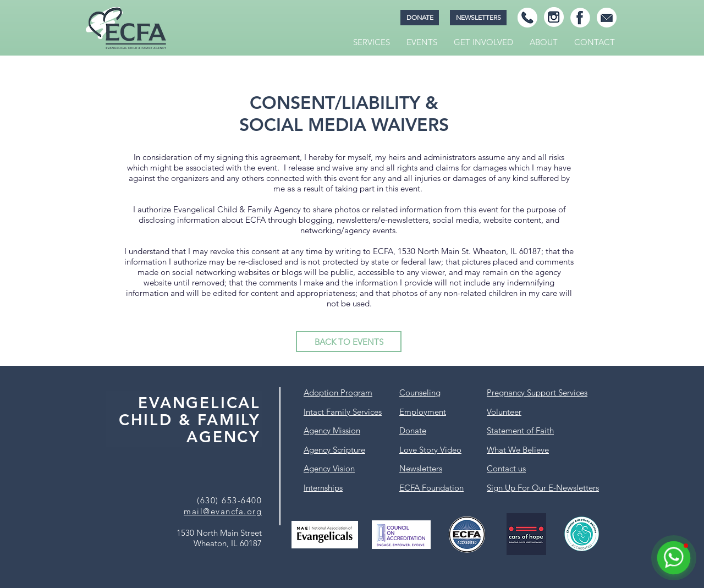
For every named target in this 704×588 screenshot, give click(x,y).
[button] (372, 42)
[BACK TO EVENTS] (349, 342)
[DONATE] (420, 18)
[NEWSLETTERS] (478, 18)
